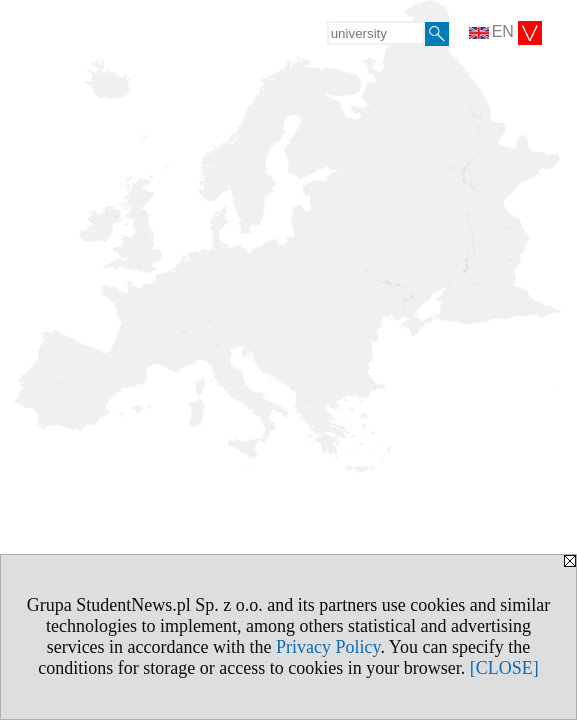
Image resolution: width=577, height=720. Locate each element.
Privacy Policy (328, 647)
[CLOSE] (504, 668)
